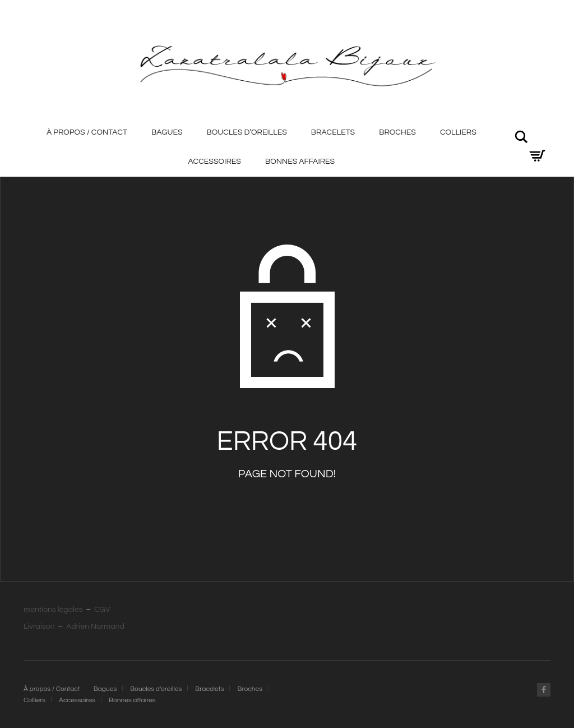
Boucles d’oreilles (247, 132)
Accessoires (214, 162)
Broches (397, 132)
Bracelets (333, 132)
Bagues (167, 132)
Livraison (39, 626)
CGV (102, 610)
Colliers (458, 132)
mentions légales (53, 610)
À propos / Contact (87, 132)
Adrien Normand (95, 626)
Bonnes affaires (300, 162)
